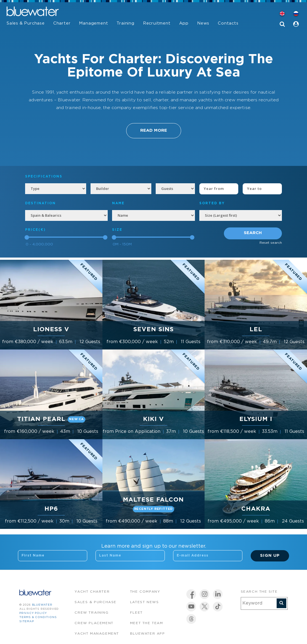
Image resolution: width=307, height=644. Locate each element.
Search (253, 233)
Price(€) (35, 230)
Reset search (271, 243)
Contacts (228, 23)
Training (125, 23)
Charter (62, 23)
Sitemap (27, 622)
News (203, 23)
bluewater (42, 605)
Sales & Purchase (26, 23)
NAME (118, 203)
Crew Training (92, 613)
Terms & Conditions (38, 617)
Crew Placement (94, 623)
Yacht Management (97, 634)
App (184, 23)
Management (93, 23)
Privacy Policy (33, 613)
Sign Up (270, 556)
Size (117, 230)
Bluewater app (148, 634)
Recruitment (157, 23)
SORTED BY (212, 203)
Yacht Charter (92, 592)
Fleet (136, 613)
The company (145, 592)
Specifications (44, 177)
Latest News (145, 602)
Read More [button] (154, 130)
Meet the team (147, 623)
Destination (40, 203)
